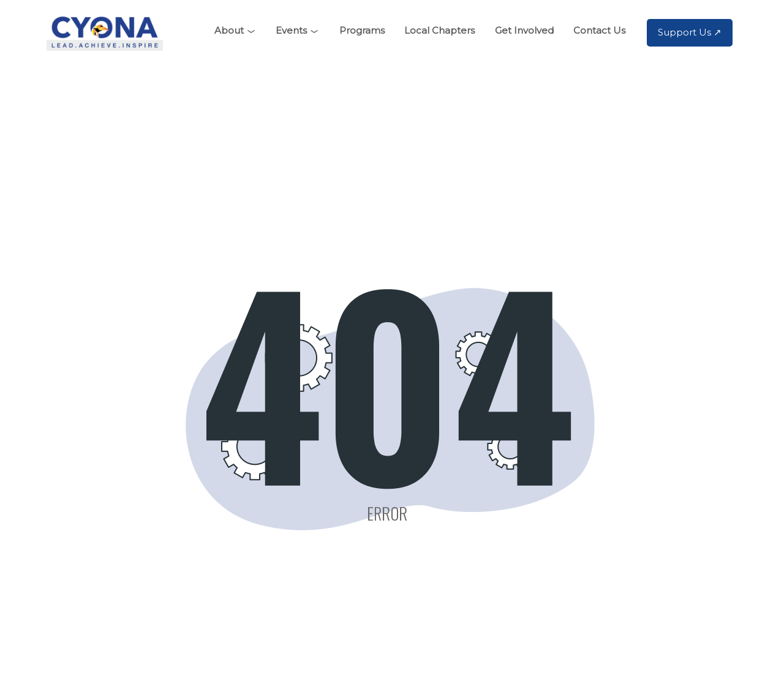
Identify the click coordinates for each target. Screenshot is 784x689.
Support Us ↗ (690, 32)
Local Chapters (439, 30)
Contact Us (599, 30)
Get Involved (524, 30)
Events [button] (291, 30)
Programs (362, 30)
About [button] (229, 30)
